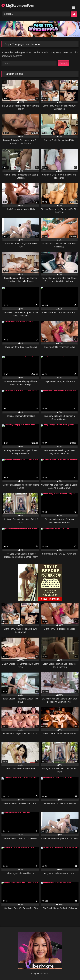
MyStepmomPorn (18, 5)
